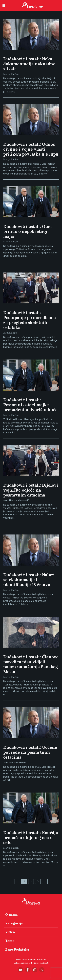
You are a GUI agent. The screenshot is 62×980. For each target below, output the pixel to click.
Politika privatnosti (40, 963)
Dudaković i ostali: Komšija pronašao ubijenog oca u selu (31, 838)
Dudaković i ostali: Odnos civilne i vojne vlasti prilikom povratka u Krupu (31, 149)
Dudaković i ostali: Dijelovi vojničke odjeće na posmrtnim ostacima (31, 490)
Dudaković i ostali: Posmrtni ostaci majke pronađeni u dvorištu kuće (30, 405)
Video (10, 932)
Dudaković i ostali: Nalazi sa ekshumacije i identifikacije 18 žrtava (29, 580)
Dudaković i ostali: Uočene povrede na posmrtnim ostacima (30, 752)
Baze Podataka (17, 949)
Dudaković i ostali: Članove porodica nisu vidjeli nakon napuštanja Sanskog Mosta (31, 664)
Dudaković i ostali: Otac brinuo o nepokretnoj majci (27, 231)
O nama (11, 914)
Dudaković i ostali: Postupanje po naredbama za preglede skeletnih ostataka (30, 320)
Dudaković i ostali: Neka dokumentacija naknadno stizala (29, 64)
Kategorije (14, 923)
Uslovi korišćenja (22, 963)
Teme (10, 941)
